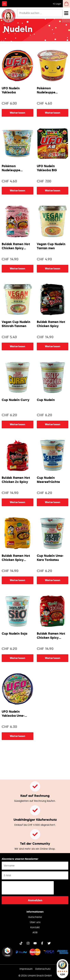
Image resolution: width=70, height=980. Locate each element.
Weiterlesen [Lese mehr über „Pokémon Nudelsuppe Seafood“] (17, 191)
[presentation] (28, 888)
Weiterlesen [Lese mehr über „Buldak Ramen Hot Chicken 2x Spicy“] (17, 502)
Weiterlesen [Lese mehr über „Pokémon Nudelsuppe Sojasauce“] (53, 113)
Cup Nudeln (46, 400)
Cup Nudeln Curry (16, 400)
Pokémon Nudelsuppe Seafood (11, 168)
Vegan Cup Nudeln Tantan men (51, 246)
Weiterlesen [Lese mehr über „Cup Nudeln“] (53, 424)
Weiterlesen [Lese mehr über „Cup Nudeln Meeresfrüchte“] (53, 502)
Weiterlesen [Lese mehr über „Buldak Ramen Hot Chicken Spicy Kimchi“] (53, 658)
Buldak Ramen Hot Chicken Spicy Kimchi (51, 636)
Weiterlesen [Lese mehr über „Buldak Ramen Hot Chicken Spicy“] (53, 346)
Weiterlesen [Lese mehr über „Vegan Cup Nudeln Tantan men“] (53, 269)
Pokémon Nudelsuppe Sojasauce (46, 91)
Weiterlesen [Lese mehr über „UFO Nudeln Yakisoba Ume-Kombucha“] (17, 736)
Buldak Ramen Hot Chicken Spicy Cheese (16, 558)
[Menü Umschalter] (66, 13)
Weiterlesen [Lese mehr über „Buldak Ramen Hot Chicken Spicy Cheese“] (17, 580)
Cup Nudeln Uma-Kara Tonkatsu (50, 558)
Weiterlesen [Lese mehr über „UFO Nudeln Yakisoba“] (17, 113)
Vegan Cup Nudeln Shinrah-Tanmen (16, 324)
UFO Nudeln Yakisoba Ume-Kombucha (13, 714)
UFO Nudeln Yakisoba (11, 90)
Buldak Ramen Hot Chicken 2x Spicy (16, 480)
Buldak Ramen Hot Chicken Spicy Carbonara (16, 246)
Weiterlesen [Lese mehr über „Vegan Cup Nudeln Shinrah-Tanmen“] (17, 346)
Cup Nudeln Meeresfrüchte (48, 480)
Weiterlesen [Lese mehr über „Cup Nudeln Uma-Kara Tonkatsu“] (53, 580)
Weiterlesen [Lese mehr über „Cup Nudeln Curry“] (17, 424)
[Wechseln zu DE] (4, 4)
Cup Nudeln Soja (14, 634)
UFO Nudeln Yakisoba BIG (47, 168)
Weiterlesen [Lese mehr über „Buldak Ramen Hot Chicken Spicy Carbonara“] (17, 269)
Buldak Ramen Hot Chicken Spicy (51, 324)
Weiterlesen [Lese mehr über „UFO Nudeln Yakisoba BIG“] (53, 191)
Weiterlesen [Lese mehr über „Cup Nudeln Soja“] (17, 658)
